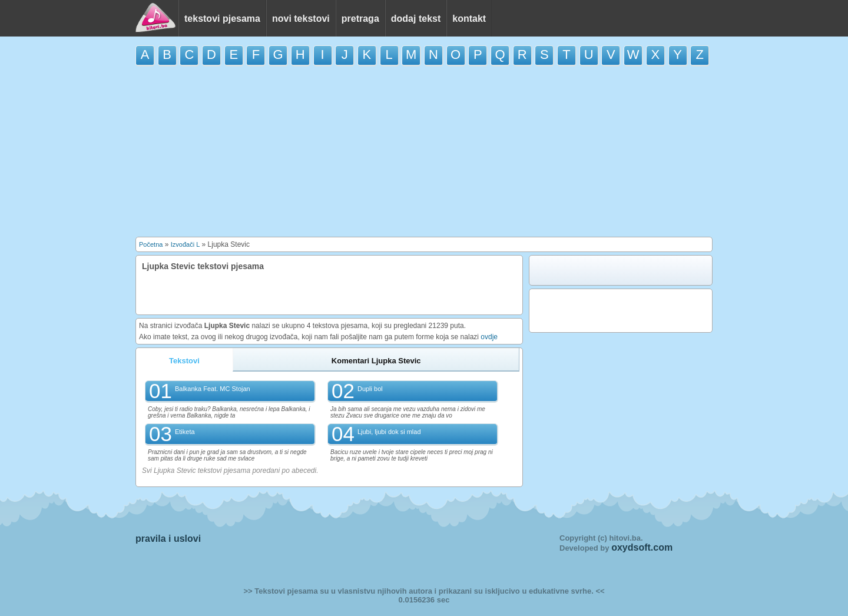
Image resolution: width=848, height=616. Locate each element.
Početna (151, 244)
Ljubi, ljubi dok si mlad (389, 432)
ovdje (489, 337)
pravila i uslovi (168, 539)
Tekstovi (184, 361)
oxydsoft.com (642, 547)
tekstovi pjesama (222, 19)
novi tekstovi (301, 19)
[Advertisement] (424, 151)
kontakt (469, 19)
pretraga (360, 19)
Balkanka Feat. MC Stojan (213, 389)
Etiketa (185, 432)
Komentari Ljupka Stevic (376, 361)
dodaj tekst (416, 19)
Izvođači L (185, 244)
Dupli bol (370, 389)
